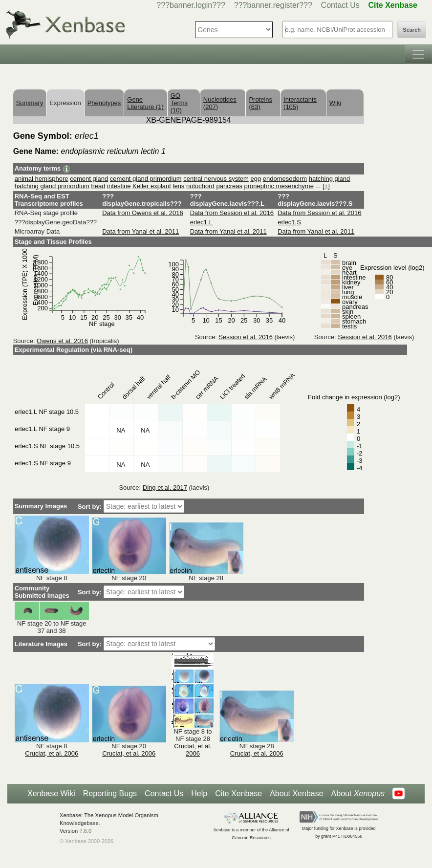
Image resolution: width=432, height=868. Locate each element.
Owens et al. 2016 (62, 341)
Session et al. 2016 (246, 337)
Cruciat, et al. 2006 (52, 753)
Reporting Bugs (110, 793)
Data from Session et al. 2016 (232, 213)
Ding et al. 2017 (165, 488)
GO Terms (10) (179, 103)
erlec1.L (201, 222)
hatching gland (330, 179)
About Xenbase (296, 793)
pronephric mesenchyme (279, 186)
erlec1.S (289, 222)
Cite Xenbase (238, 793)
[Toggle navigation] (418, 54)
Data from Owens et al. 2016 (142, 213)
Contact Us (340, 5)
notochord (200, 186)
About (358, 794)
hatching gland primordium (52, 186)
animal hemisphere (42, 179)
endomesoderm (285, 179)
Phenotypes (104, 103)
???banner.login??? (191, 5)
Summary (30, 103)
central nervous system (216, 179)
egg (256, 179)
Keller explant (152, 186)
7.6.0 (85, 831)
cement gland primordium (146, 179)
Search (412, 30)
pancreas (229, 186)
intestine (119, 186)
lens (179, 186)
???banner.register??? (273, 5)
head (98, 186)
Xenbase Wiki (51, 793)
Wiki (335, 103)
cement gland (89, 179)
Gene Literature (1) (145, 103)
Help (199, 793)
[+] (326, 186)
